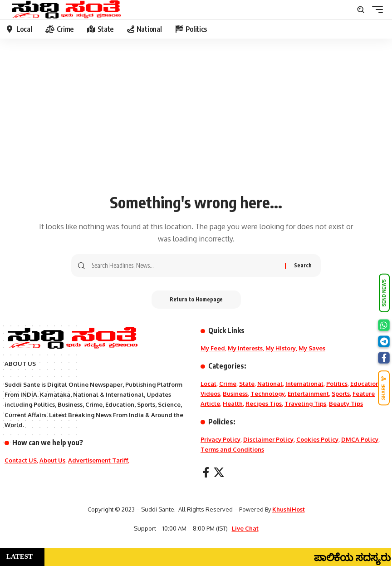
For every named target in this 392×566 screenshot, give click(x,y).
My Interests (245, 348)
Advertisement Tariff (98, 460)
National (270, 384)
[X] (219, 472)
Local (208, 384)
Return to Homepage (196, 299)
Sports (341, 394)
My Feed (213, 348)
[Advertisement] (196, 120)
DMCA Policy (360, 439)
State (247, 384)
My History (281, 348)
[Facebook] (206, 472)
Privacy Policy (220, 439)
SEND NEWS (384, 293)
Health (233, 404)
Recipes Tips (264, 404)
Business (235, 394)
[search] (361, 10)
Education (365, 384)
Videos (210, 394)
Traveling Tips (305, 404)
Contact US (21, 460)
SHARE (384, 388)
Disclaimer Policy (268, 439)
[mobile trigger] (375, 10)
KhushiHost (289, 509)
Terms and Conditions (232, 449)
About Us (52, 460)
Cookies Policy (317, 439)
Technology (268, 394)
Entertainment (308, 394)
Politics (337, 384)
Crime (228, 384)
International (304, 384)
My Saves (312, 348)
